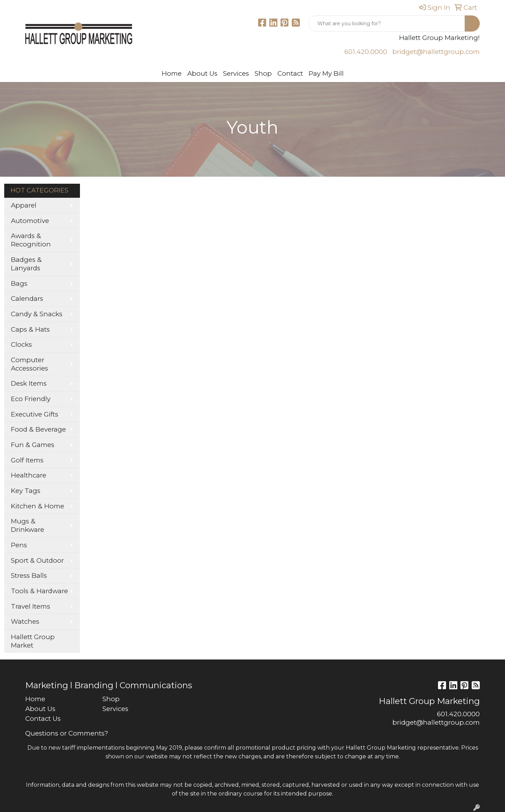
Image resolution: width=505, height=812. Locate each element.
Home (172, 73)
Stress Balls (29, 576)
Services (236, 73)
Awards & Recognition (31, 240)
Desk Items (29, 383)
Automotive (30, 221)
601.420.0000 (366, 52)
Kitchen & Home (38, 506)
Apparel (24, 205)
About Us (202, 73)
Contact (290, 73)
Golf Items (27, 460)
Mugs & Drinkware (28, 525)
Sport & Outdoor (37, 560)
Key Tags (26, 491)
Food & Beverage (38, 429)
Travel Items (31, 606)
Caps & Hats (30, 329)
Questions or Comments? (67, 733)
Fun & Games (33, 445)
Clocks (21, 344)
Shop (263, 73)
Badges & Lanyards (26, 264)
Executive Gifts (35, 414)
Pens (19, 545)
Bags (19, 283)
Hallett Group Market (33, 641)
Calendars (27, 299)
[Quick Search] (387, 23)
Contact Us (43, 719)
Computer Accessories (29, 364)
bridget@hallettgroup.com (436, 52)
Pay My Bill (326, 73)
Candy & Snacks (37, 314)
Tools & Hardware (39, 591)
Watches (25, 621)
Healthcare (29, 475)
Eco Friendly (31, 399)
